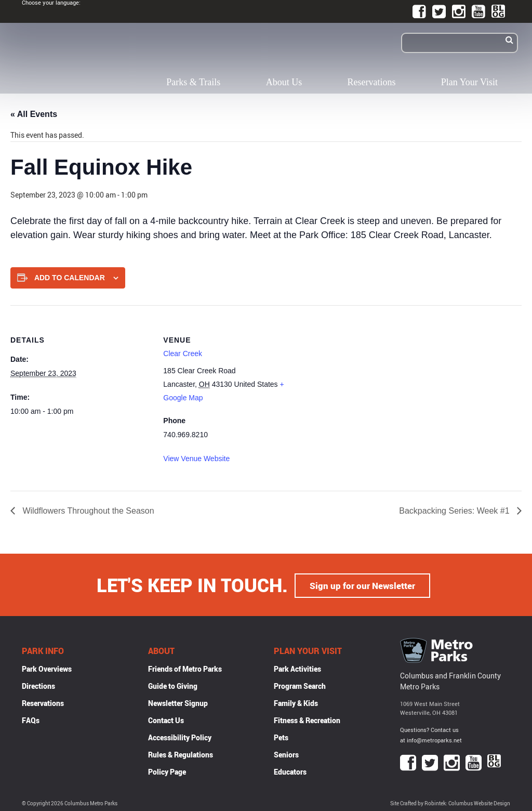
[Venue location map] (371, 377)
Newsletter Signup (178, 702)
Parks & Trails (193, 82)
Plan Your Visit (469, 82)
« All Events (34, 114)
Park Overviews (47, 668)
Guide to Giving (173, 685)
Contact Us (166, 719)
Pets (281, 736)
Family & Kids (296, 702)
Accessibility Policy (180, 736)
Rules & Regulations (181, 754)
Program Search (300, 685)
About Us (284, 82)
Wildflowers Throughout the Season (87, 511)
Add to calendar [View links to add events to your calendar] (70, 278)
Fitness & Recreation (307, 719)
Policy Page (167, 771)
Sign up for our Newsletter (363, 584)
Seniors (286, 754)
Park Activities (297, 668)
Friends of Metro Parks (185, 668)
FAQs (31, 719)
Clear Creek (183, 354)
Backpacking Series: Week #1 (455, 511)
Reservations (372, 82)
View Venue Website (196, 459)
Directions (38, 685)
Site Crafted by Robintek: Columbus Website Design (450, 802)
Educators (290, 771)
